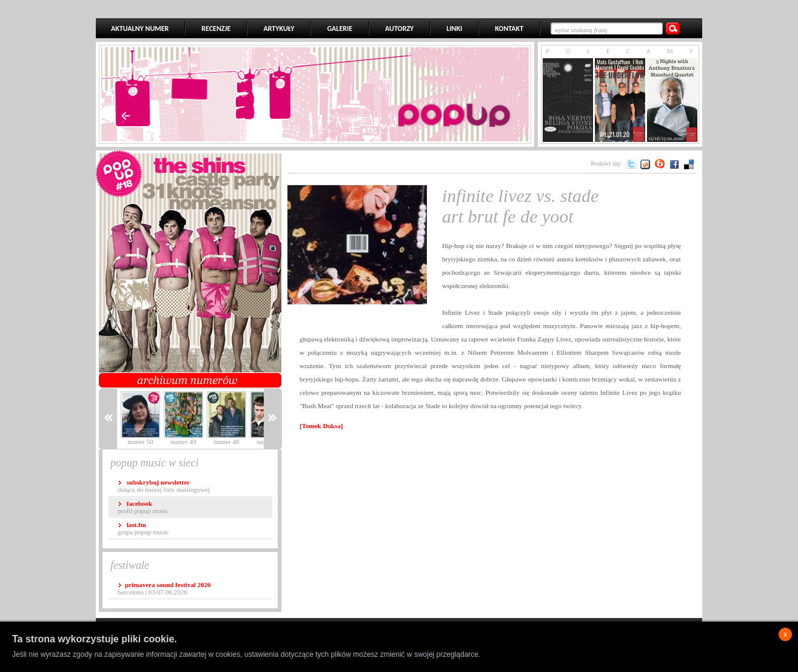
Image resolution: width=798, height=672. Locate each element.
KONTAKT (509, 29)
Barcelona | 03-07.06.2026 (164, 588)
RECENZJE (216, 29)
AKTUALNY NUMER (140, 29)
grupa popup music (143, 528)
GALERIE (340, 29)
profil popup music (143, 507)
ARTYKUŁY (279, 29)
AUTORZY (399, 29)
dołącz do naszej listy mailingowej (164, 486)
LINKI (454, 29)
